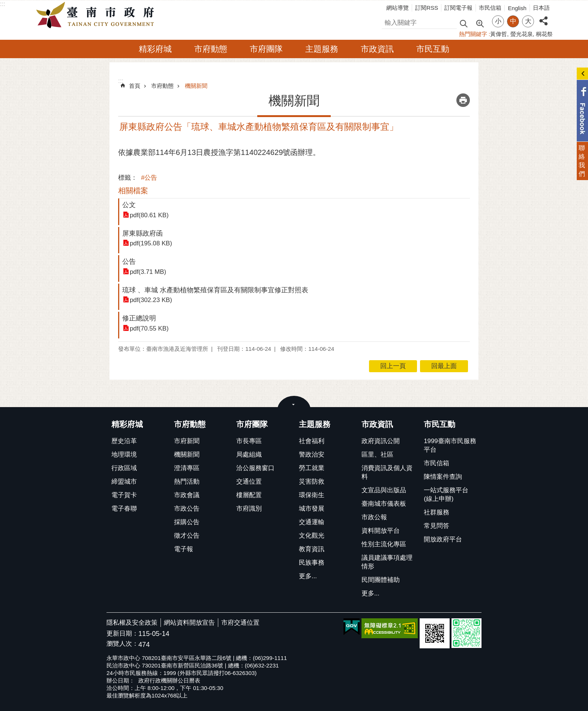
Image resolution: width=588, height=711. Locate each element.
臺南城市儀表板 (384, 504)
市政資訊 (377, 49)
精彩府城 (155, 49)
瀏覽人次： (122, 644)
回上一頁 (393, 366)
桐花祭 (544, 34)
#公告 (149, 178)
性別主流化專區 (384, 544)
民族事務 (312, 563)
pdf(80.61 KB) (149, 215)
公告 (129, 261)
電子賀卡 (124, 495)
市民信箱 (490, 8)
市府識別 (249, 509)
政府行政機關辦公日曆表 (169, 680)
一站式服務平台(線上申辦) (446, 495)
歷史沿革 (124, 441)
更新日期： (122, 634)
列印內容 (463, 100)
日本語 (541, 8)
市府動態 (211, 49)
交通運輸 (312, 522)
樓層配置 (249, 495)
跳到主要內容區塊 (4, 4)
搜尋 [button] (463, 23)
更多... (308, 576)
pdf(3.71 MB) (148, 272)
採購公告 (187, 522)
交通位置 (249, 482)
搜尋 (388, 22)
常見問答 (436, 526)
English (517, 8)
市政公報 (374, 517)
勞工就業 (312, 468)
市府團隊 (266, 49)
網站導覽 (397, 8)
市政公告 (187, 509)
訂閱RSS (427, 8)
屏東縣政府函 (142, 233)
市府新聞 (187, 441)
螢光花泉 (522, 34)
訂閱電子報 (458, 8)
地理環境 (124, 455)
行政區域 (124, 468)
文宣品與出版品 (384, 490)
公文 (129, 205)
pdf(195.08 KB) (151, 243)
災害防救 (312, 482)
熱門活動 (187, 482)
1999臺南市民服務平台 (450, 445)
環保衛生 (312, 495)
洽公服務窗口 (255, 468)
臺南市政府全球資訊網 (97, 15)
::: (3, 4)
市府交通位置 (240, 623)
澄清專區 (187, 468)
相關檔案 (133, 191)
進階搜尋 (480, 23)
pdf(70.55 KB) (149, 328)
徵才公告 (187, 536)
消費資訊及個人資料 (387, 472)
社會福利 (312, 441)
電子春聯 (124, 509)
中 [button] (513, 21)
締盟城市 (124, 482)
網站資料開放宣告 (189, 623)
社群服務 (436, 512)
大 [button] (528, 21)
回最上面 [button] (444, 366)
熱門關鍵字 (473, 34)
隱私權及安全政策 (132, 623)
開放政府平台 (443, 539)
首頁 (135, 86)
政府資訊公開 (381, 441)
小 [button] (498, 21)
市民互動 (433, 49)
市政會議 (187, 495)
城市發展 (312, 509)
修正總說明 (139, 318)
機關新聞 (196, 86)
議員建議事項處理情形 (387, 562)
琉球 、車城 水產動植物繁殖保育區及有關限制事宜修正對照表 (215, 290)
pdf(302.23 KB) (151, 300)
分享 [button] (543, 17)
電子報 (184, 549)
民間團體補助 (381, 580)
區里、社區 (377, 455)
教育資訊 (312, 549)
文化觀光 (312, 536)
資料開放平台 (381, 531)
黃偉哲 (499, 34)
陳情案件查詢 (443, 477)
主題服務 (322, 49)
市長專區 (249, 441)
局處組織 (249, 455)
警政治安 (312, 455)
